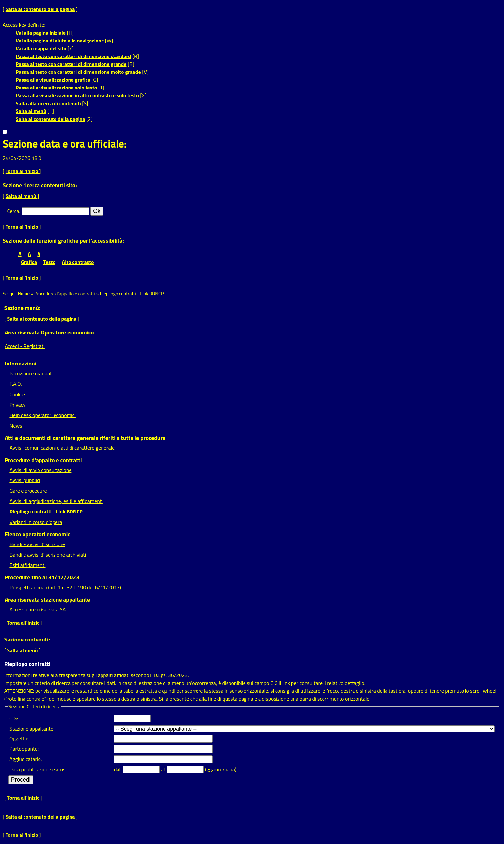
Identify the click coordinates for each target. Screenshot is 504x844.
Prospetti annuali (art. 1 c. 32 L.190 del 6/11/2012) (65, 587)
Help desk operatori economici (43, 415)
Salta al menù (31, 111)
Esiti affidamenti (27, 565)
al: (164, 769)
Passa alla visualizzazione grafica (53, 80)
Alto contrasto (78, 262)
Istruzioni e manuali (31, 373)
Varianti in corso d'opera (36, 522)
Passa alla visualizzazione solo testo (56, 88)
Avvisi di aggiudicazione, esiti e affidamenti (56, 501)
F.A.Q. (16, 384)
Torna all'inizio (23, 171)
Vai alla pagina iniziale (41, 33)
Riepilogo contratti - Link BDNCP (46, 511)
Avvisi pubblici (25, 480)
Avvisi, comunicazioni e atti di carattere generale (62, 448)
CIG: (14, 718)
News (16, 426)
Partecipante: (24, 749)
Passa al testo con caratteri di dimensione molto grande (78, 72)
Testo (49, 262)
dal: (118, 769)
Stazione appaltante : (32, 729)
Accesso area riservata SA (38, 609)
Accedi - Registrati (25, 346)
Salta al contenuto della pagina (40, 9)
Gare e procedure (28, 491)
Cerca (13, 211)
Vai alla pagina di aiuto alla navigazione (60, 41)
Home (24, 294)
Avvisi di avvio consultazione (40, 470)
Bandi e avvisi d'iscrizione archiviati (48, 555)
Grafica (29, 262)
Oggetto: (19, 738)
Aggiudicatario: (26, 759)
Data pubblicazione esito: (37, 769)
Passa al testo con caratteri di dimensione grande (71, 64)
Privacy (17, 405)
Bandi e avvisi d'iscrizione (37, 544)
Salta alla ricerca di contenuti (48, 103)
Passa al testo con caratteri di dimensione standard (73, 56)
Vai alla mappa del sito (41, 48)
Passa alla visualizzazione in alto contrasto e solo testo (77, 95)
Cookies (18, 394)
